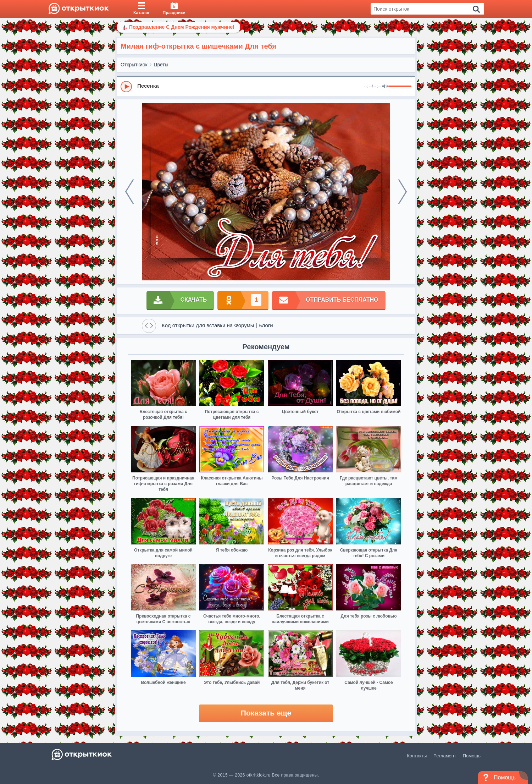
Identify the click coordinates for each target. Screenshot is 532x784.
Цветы (161, 65)
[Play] (126, 87)
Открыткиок (134, 65)
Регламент (445, 756)
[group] (266, 86)
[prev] (129, 192)
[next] (403, 192)
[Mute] (385, 87)
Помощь (472, 756)
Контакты (417, 756)
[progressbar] (400, 87)
